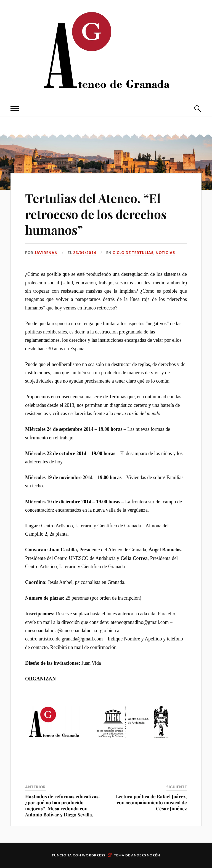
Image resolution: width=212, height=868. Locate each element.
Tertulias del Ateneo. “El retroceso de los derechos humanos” (96, 214)
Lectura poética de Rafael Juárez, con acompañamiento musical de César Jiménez (151, 802)
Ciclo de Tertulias (133, 253)
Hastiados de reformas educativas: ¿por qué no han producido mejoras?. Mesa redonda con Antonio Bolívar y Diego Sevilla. (63, 805)
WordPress (94, 855)
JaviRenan (46, 253)
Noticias (165, 253)
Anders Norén (146, 855)
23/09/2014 (85, 253)
